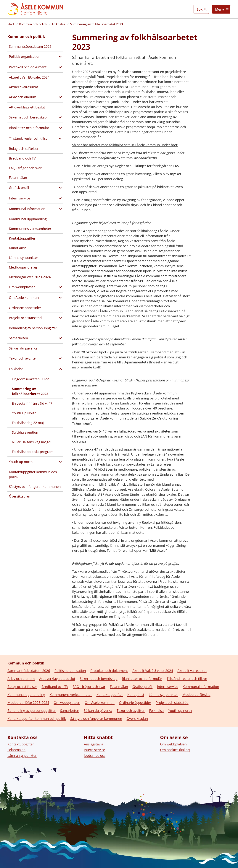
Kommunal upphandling (28, 219)
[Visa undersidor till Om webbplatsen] (60, 287)
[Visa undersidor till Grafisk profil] (60, 188)
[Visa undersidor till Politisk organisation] (60, 57)
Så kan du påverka (23, 348)
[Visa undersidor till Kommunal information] (60, 209)
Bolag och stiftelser (24, 149)
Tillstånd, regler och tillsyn (29, 138)
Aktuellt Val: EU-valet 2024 (29, 77)
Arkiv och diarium (23, 97)
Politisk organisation (25, 56)
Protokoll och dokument (28, 67)
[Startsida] (11, 24)
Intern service (20, 198)
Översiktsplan (20, 496)
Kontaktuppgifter (22, 238)
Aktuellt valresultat (24, 87)
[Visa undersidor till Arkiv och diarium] (60, 97)
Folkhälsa (16, 369)
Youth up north (21, 462)
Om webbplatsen (22, 287)
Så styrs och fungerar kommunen (35, 487)
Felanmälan (18, 178)
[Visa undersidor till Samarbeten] (60, 338)
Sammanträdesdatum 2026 (30, 46)
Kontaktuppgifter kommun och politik (33, 474)
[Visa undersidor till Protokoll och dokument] (60, 67)
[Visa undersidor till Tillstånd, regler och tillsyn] (60, 139)
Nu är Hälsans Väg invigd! (32, 442)
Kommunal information (27, 209)
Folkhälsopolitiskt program (33, 452)
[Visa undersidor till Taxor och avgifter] (60, 358)
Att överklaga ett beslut (27, 107)
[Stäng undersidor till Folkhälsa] (60, 369)
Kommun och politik (26, 36)
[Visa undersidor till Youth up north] (60, 462)
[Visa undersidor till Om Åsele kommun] (60, 298)
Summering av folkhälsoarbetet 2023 (30, 391)
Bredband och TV (22, 158)
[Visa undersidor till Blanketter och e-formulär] (60, 128)
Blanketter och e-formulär (29, 128)
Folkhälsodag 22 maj (28, 423)
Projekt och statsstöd (25, 318)
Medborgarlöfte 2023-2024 (30, 277)
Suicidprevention (25, 432)
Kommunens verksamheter (30, 229)
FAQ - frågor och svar (25, 168)
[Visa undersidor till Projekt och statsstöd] (60, 318)
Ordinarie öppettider (25, 308)
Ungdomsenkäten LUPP (30, 379)
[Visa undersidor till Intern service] (60, 198)
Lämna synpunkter (24, 258)
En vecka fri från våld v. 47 (32, 403)
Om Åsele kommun (24, 298)
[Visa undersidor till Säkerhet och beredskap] (60, 117)
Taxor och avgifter (23, 358)
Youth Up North (24, 413)
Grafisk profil (19, 188)
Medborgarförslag (23, 267)
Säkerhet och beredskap (28, 117)
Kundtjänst (17, 248)
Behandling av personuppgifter (33, 328)
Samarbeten (19, 338)
